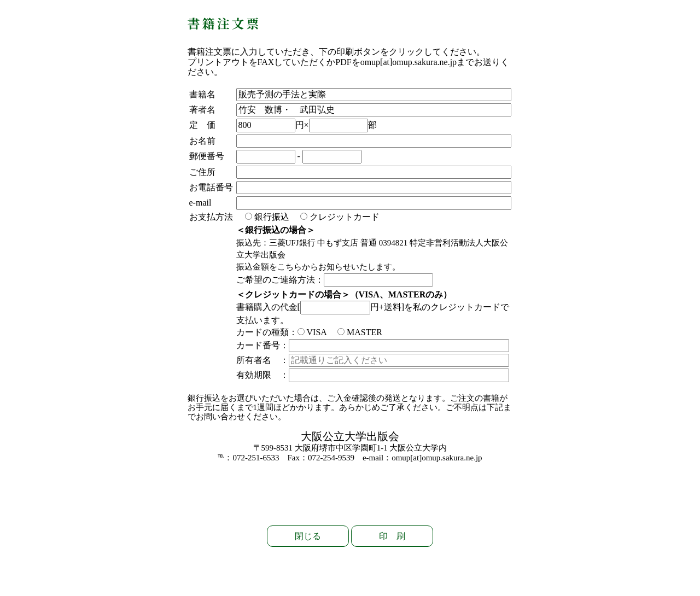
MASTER (360, 332)
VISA (312, 332)
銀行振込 (267, 217)
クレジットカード (340, 217)
